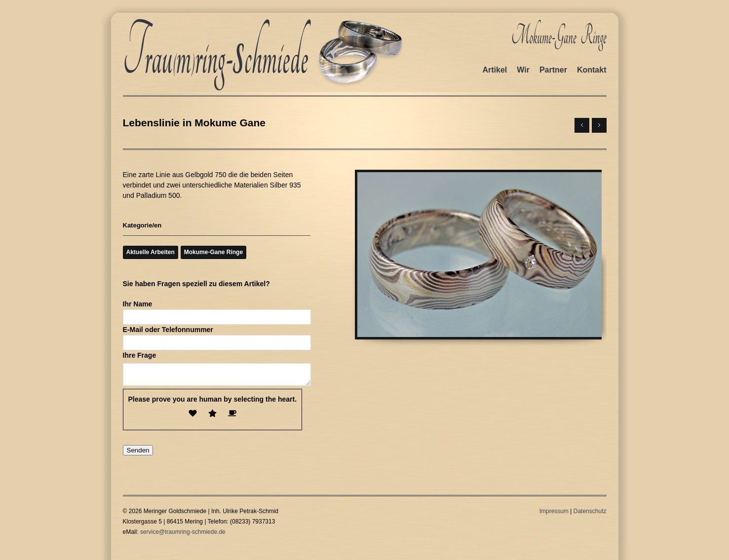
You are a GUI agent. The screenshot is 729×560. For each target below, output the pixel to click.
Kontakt (592, 70)
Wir (523, 70)
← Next (582, 125)
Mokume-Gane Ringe (213, 252)
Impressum (554, 514)
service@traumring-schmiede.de (183, 535)
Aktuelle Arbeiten (151, 252)
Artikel (495, 70)
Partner (553, 70)
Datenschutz (590, 514)
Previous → (599, 125)
